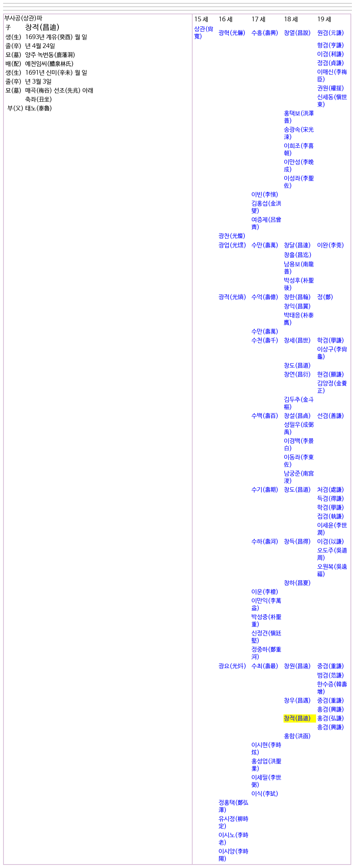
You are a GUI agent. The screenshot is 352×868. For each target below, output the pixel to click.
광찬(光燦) (232, 236)
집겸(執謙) (331, 517)
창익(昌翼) (297, 307)
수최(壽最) (265, 666)
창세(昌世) (297, 341)
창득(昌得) (297, 542)
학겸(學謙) (331, 341)
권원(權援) (331, 88)
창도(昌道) (297, 366)
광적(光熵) (232, 297)
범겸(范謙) (331, 676)
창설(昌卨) (297, 416)
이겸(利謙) (331, 54)
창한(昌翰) (297, 297)
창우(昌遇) (297, 701)
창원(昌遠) (297, 666)
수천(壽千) (265, 341)
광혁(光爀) (232, 33)
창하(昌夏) (297, 583)
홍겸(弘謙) (331, 718)
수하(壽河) (265, 542)
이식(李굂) (265, 794)
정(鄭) (325, 297)
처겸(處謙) (331, 490)
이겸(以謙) (331, 542)
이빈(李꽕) (265, 195)
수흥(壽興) (265, 33)
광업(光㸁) (232, 245)
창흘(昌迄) (298, 255)
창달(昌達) (297, 245)
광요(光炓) (232, 666)
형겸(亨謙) (331, 45)
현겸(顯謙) (331, 375)
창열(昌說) (297, 33)
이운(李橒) (265, 592)
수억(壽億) (265, 297)
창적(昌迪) (297, 718)
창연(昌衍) (297, 375)
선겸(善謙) (331, 416)
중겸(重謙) (331, 666)
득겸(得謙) (331, 499)
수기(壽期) (265, 490)
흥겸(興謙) (331, 710)
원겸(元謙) (331, 33)
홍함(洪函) (297, 736)
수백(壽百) (265, 416)
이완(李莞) (331, 245)
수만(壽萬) (265, 245)
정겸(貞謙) (331, 63)
